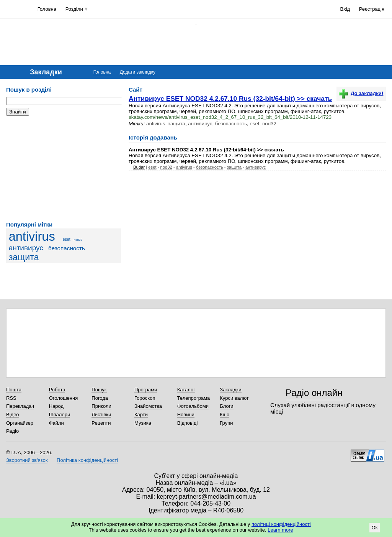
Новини (186, 415)
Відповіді (188, 423)
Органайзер (20, 423)
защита (24, 257)
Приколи (101, 406)
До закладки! (361, 93)
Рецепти (101, 423)
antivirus (32, 236)
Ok (375, 528)
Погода (100, 398)
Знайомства (148, 406)
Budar (139, 167)
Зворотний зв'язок (27, 460)
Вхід (345, 9)
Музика (143, 423)
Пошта (14, 390)
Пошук (99, 390)
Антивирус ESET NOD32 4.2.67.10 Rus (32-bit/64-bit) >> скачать (230, 99)
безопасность (67, 248)
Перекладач (20, 406)
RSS (11, 398)
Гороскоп (145, 398)
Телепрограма (194, 398)
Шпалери (60, 415)
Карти (141, 415)
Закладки (230, 390)
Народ (56, 406)
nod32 (78, 240)
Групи (226, 423)
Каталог (186, 390)
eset (67, 239)
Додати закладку (138, 72)
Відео (13, 415)
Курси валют (234, 398)
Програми (146, 390)
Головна (47, 9)
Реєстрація (372, 9)
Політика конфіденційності (87, 460)
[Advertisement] (64, 169)
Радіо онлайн (314, 393)
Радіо (12, 431)
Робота (57, 390)
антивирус (26, 248)
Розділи (74, 9)
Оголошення (64, 398)
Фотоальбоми (193, 406)
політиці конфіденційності (281, 524)
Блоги (226, 406)
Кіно (225, 415)
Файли (56, 423)
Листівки (101, 415)
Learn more (280, 530)
